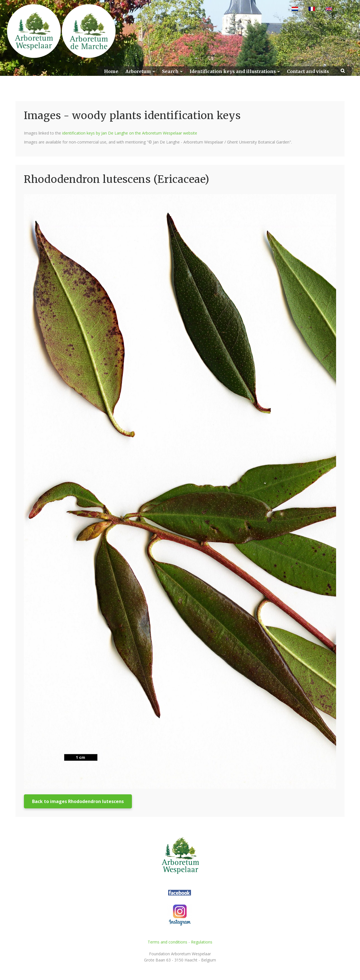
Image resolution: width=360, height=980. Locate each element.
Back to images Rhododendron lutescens (78, 801)
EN (336, 9)
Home (111, 71)
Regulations (202, 942)
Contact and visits (308, 71)
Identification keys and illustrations (233, 71)
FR (319, 9)
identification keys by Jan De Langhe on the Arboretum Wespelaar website (130, 133)
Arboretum (138, 71)
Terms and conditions (167, 942)
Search (170, 71)
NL (302, 9)
